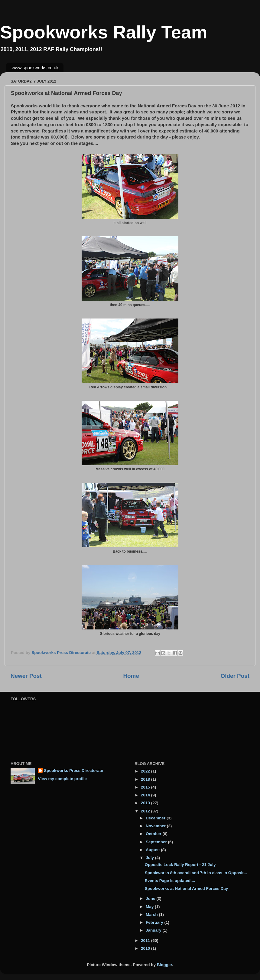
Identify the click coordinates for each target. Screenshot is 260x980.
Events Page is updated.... (170, 881)
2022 (146, 771)
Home (131, 676)
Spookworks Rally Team (104, 32)
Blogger (164, 965)
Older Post (235, 676)
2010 (146, 948)
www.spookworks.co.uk (35, 68)
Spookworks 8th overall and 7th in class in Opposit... (196, 873)
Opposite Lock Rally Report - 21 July (180, 865)
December (156, 818)
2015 (146, 787)
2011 (146, 941)
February (155, 922)
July (150, 858)
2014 (146, 795)
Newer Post (26, 676)
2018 (146, 779)
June (151, 898)
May (150, 907)
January (154, 930)
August (153, 850)
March (152, 915)
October (154, 834)
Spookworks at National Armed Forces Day (187, 889)
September (157, 842)
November (156, 826)
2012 (146, 811)
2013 (146, 803)
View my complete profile (62, 779)
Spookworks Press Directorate (73, 771)
